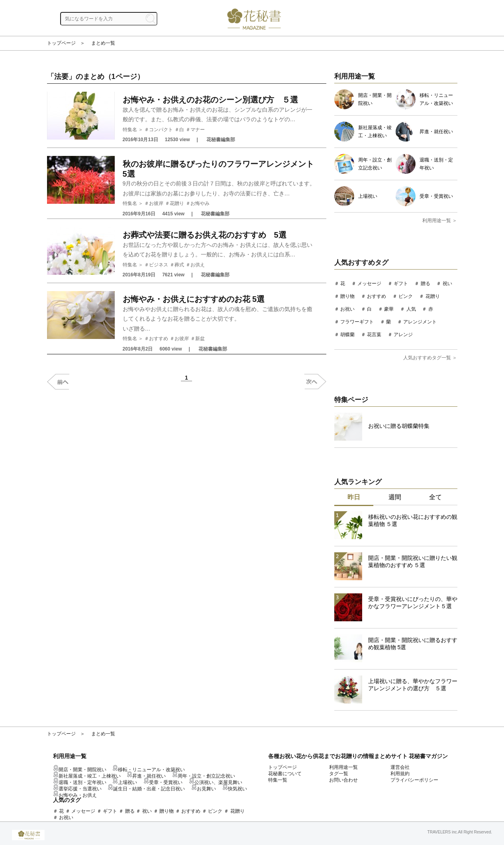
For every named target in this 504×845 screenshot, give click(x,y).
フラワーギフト (357, 322)
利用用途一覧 (343, 767)
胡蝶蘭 (347, 335)
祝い (447, 284)
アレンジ (403, 335)
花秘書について (285, 774)
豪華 (389, 309)
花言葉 (374, 335)
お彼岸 (156, 203)
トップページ (61, 43)
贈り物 (347, 296)
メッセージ (369, 284)
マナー (198, 130)
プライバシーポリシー (414, 780)
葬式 (179, 265)
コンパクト (161, 130)
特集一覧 (278, 780)
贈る (426, 284)
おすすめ (159, 339)
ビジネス (159, 265)
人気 (411, 309)
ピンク (406, 296)
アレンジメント (420, 322)
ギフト (401, 284)
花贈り (177, 203)
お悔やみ (200, 203)
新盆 (200, 339)
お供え (198, 265)
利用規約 (400, 774)
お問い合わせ (343, 780)
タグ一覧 (339, 774)
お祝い (347, 309)
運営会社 (400, 767)
